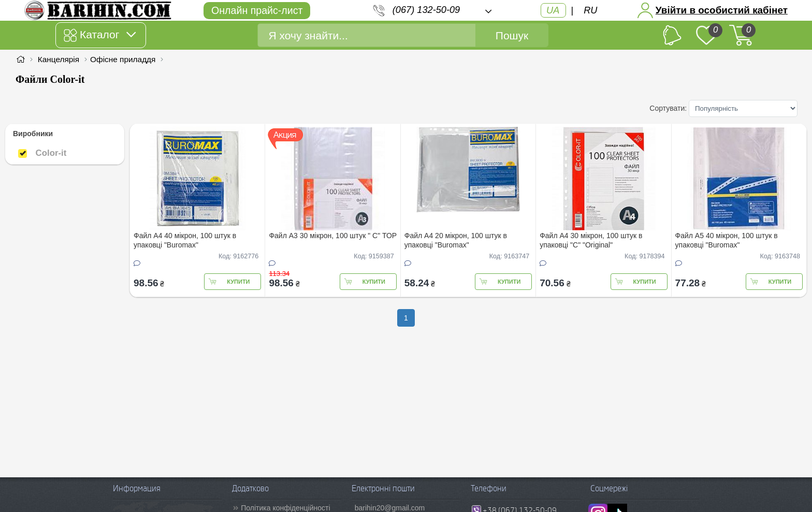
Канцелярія (59, 59)
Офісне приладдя (123, 59)
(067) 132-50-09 (426, 10)
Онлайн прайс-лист (257, 10)
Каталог (100, 35)
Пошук (512, 35)
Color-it (42, 153)
